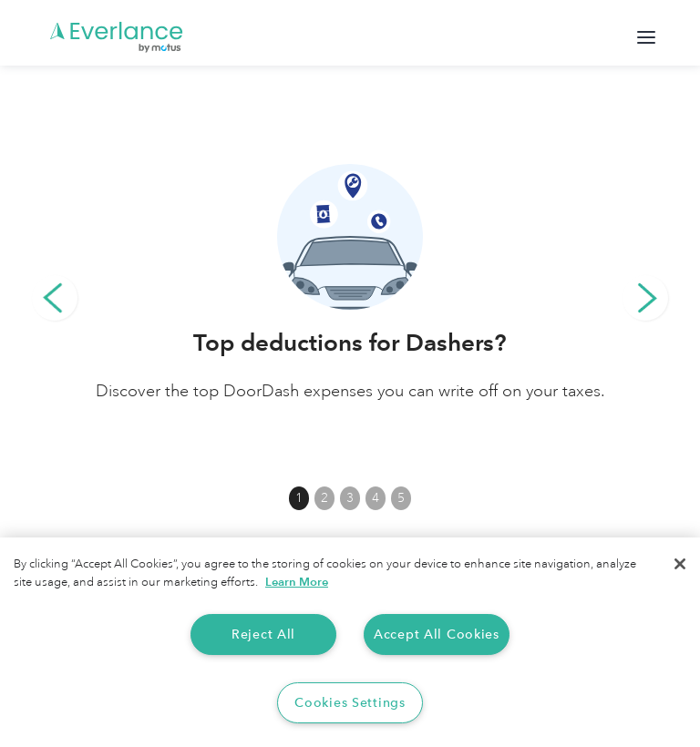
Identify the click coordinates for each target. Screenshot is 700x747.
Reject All (263, 634)
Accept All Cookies (437, 634)
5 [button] (401, 498)
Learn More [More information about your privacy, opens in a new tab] (297, 582)
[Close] (680, 564)
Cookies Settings (350, 703)
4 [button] (376, 498)
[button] (55, 298)
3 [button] (350, 498)
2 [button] (324, 498)
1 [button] (299, 498)
